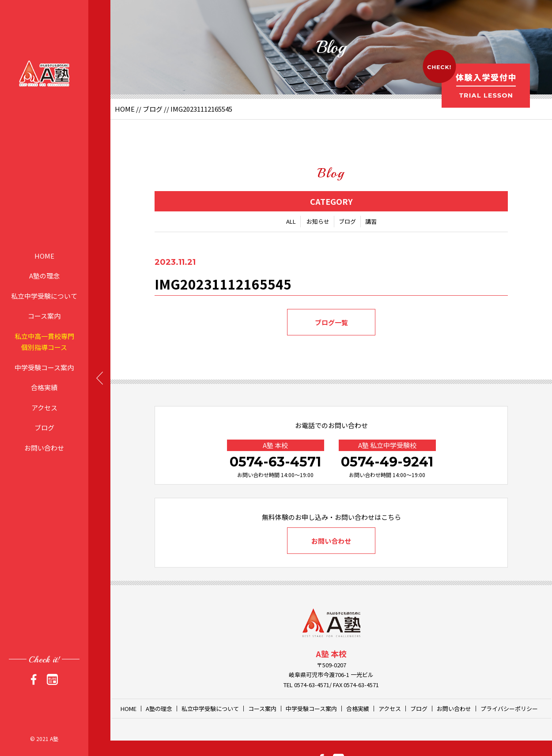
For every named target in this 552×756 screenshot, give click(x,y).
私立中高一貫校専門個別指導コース (44, 341)
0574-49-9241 (387, 462)
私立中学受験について (44, 295)
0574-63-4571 (275, 462)
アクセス (44, 407)
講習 (371, 221)
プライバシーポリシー (509, 709)
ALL (291, 221)
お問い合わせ (44, 447)
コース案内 (44, 316)
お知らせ (318, 221)
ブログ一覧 (331, 322)
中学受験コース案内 (44, 367)
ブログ (44, 427)
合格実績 (44, 387)
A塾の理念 (44, 276)
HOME (44, 255)
